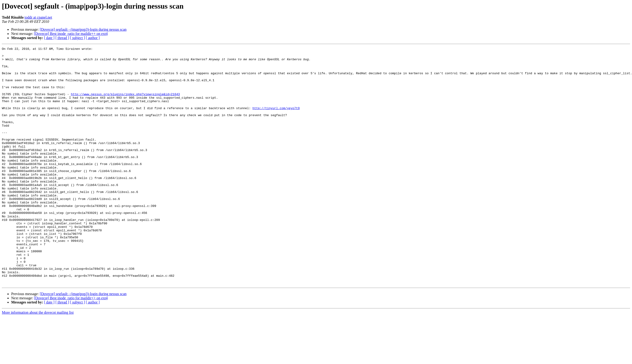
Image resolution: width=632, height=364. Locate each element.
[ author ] (93, 38)
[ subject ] (78, 38)
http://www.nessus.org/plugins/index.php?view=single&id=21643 (125, 104)
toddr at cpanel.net (38, 17)
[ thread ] (62, 38)
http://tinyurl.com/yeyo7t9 (276, 121)
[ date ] (49, 38)
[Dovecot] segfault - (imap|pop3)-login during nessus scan (83, 29)
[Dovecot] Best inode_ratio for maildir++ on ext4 (71, 34)
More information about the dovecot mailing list (38, 360)
